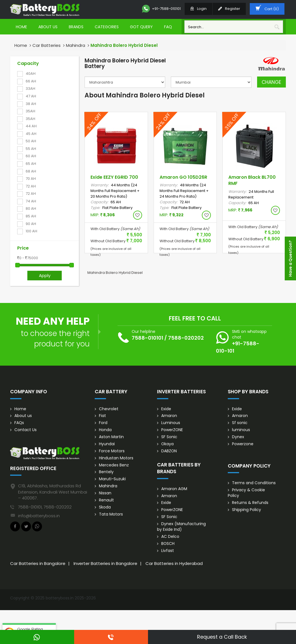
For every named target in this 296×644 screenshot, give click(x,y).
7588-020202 (186, 338)
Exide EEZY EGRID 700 (114, 177)
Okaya (168, 444)
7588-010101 (147, 338)
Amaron (169, 416)
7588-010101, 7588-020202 (45, 507)
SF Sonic (169, 437)
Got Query (141, 27)
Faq (168, 27)
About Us (48, 27)
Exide (166, 409)
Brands (76, 27)
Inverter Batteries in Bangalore (105, 564)
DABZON (169, 451)
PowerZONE (172, 430)
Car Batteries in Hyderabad (174, 564)
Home (21, 27)
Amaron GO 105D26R (183, 177)
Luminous (171, 423)
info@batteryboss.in (39, 516)
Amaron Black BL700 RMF (252, 180)
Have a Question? (290, 258)
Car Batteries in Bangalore (38, 564)
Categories (107, 27)
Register (229, 9)
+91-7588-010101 (161, 9)
